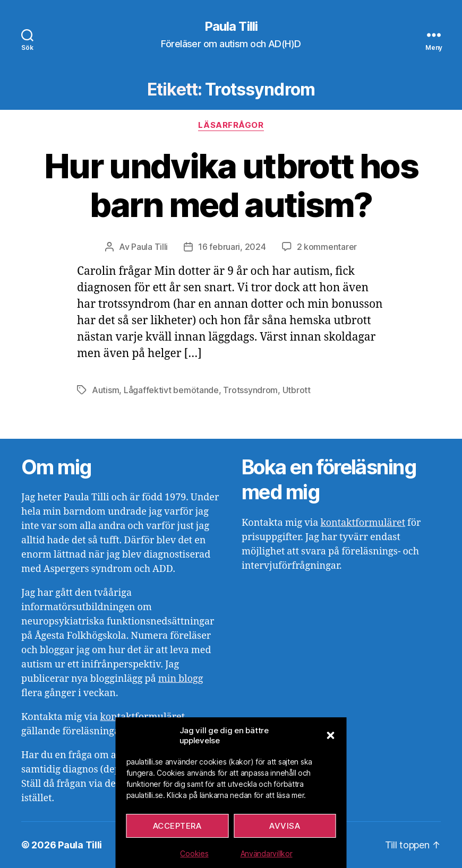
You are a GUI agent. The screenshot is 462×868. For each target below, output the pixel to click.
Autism (105, 390)
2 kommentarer (327, 247)
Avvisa (285, 826)
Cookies (194, 853)
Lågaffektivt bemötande (171, 390)
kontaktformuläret (363, 523)
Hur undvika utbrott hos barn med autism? (231, 185)
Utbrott (297, 390)
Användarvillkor (267, 853)
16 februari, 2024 (232, 247)
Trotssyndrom (250, 390)
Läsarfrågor (231, 125)
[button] (331, 735)
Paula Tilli (231, 27)
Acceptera (177, 826)
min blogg (181, 679)
